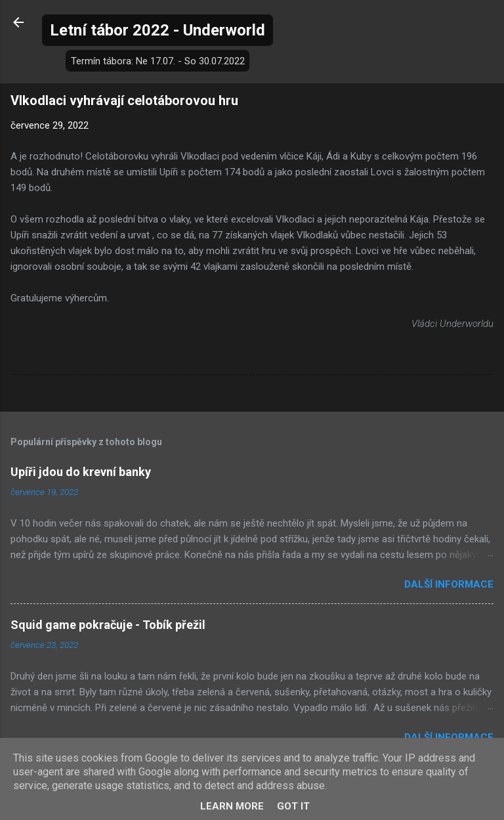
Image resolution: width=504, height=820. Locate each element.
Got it (293, 806)
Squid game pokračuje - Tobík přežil (108, 625)
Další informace (449, 584)
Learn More (232, 806)
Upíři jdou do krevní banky (81, 472)
